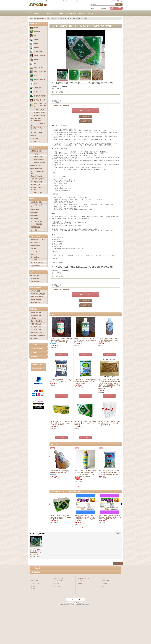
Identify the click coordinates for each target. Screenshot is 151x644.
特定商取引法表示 (106, 581)
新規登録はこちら (104, 8)
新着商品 (57, 583)
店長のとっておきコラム (38, 349)
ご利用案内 (104, 583)
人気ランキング (58, 589)
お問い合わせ (86, 116)
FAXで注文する (37, 365)
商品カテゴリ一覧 (59, 578)
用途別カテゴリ (58, 581)
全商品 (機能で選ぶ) (37, 202)
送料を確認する (37, 369)
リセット (118, 534)
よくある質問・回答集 (83, 578)
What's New (104, 578)
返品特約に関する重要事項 (61, 105)
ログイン (94, 8)
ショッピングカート (36, 583)
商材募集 (80, 583)
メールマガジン (35, 345)
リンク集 (34, 353)
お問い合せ (34, 357)
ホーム (32, 578)
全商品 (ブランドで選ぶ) (38, 240)
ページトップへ (119, 563)
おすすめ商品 (58, 586)
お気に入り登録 (86, 121)
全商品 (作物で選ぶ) (37, 151)
